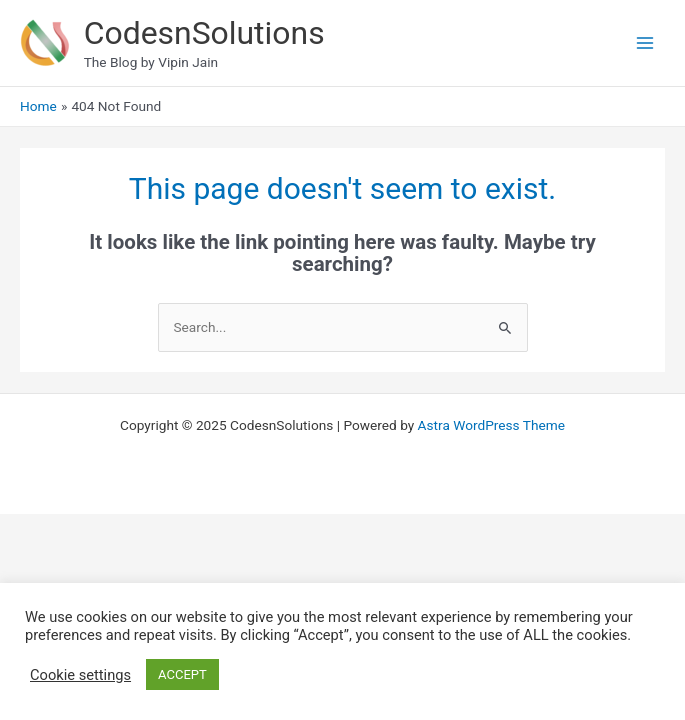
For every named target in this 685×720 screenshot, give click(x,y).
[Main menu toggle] (645, 43)
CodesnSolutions (204, 33)
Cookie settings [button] (80, 675)
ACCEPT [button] (182, 674)
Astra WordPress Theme (491, 425)
